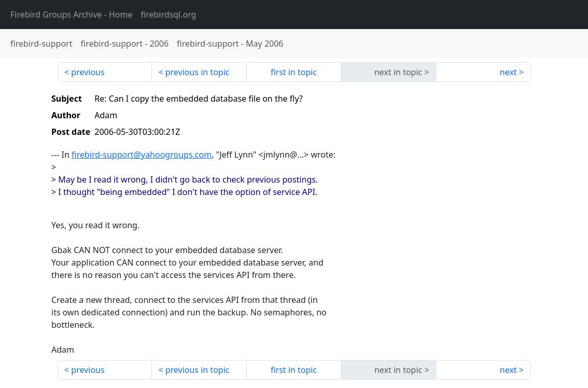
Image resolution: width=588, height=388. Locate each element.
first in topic (294, 72)
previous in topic (198, 72)
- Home (72, 15)
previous (88, 72)
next (508, 72)
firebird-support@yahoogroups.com (142, 155)
